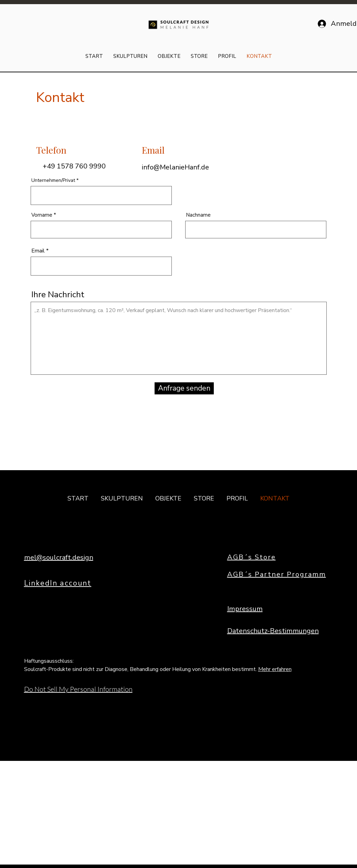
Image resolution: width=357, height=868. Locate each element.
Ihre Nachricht (58, 294)
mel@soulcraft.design (59, 557)
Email (38, 251)
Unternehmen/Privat (53, 180)
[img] (178, 29)
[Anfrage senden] (184, 388)
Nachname (198, 215)
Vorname (42, 215)
